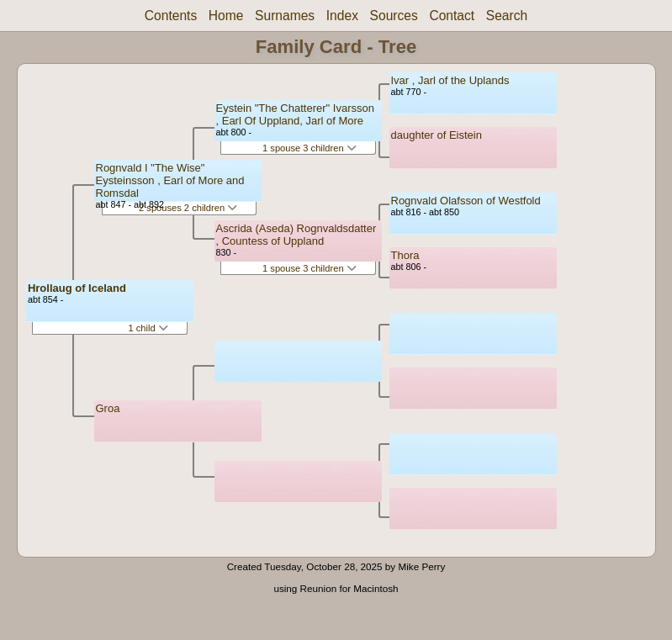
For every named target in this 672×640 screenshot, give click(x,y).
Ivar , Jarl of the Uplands (450, 80)
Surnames (285, 16)
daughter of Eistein (437, 135)
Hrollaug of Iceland (77, 288)
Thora (405, 255)
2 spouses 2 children (188, 208)
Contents (171, 16)
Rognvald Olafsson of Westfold (466, 201)
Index (342, 16)
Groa (108, 408)
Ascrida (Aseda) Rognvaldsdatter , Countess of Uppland (296, 235)
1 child (148, 328)
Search (507, 16)
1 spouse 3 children (310, 148)
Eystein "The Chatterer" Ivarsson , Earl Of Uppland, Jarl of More (295, 114)
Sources (394, 16)
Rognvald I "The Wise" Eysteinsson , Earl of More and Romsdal (170, 180)
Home (226, 16)
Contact (452, 16)
